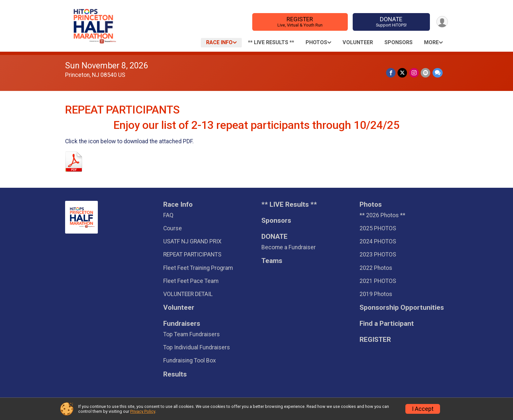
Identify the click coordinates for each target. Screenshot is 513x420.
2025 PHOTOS (378, 228)
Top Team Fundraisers (192, 334)
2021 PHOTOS (378, 281)
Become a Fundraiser (289, 247)
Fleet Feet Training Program (198, 268)
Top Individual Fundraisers (197, 347)
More (431, 42)
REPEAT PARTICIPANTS (192, 254)
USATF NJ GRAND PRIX (192, 241)
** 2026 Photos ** (382, 215)
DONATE (391, 22)
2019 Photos (376, 294)
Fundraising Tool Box (190, 360)
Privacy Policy (143, 411)
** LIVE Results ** (271, 42)
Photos (316, 42)
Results (175, 374)
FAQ (168, 215)
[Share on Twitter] (403, 73)
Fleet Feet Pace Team (191, 281)
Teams (272, 261)
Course (173, 228)
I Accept (423, 409)
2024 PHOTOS (378, 241)
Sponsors (398, 42)
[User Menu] (442, 22)
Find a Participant (387, 324)
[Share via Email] (426, 73)
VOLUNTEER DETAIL (188, 294)
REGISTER (300, 22)
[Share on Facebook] (391, 73)
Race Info (219, 42)
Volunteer (358, 42)
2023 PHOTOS (378, 254)
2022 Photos (376, 268)
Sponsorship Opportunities (402, 308)
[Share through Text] (438, 73)
